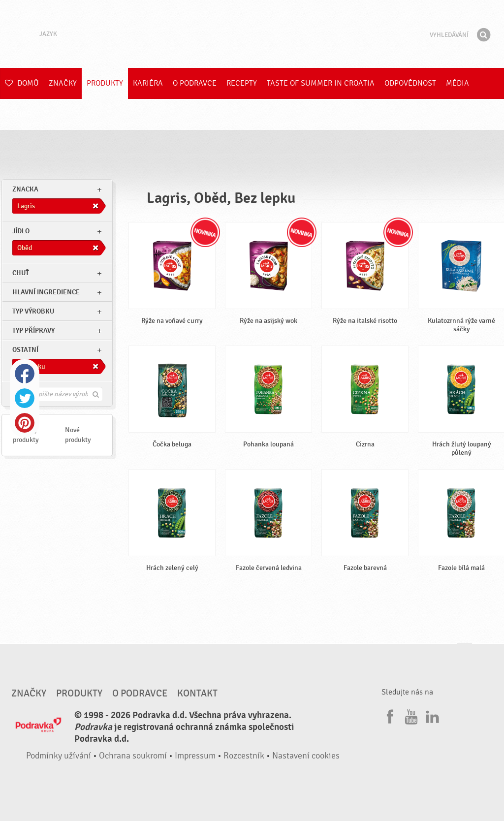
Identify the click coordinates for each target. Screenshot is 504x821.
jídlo (21, 231)
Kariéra (148, 83)
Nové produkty (78, 435)
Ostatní (25, 350)
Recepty (242, 83)
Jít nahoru (465, 652)
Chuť (21, 273)
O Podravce (195, 83)
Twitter (25, 398)
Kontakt (197, 694)
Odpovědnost (410, 83)
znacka (25, 189)
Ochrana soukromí (133, 756)
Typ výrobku (33, 311)
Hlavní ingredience (46, 292)
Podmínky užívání (59, 756)
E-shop (18, 114)
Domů (22, 83)
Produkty (105, 83)
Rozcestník (244, 756)
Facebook (25, 374)
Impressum (195, 756)
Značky (63, 83)
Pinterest (25, 423)
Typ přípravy (33, 331)
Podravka (252, 34)
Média (457, 83)
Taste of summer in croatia (321, 83)
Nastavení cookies (306, 756)
